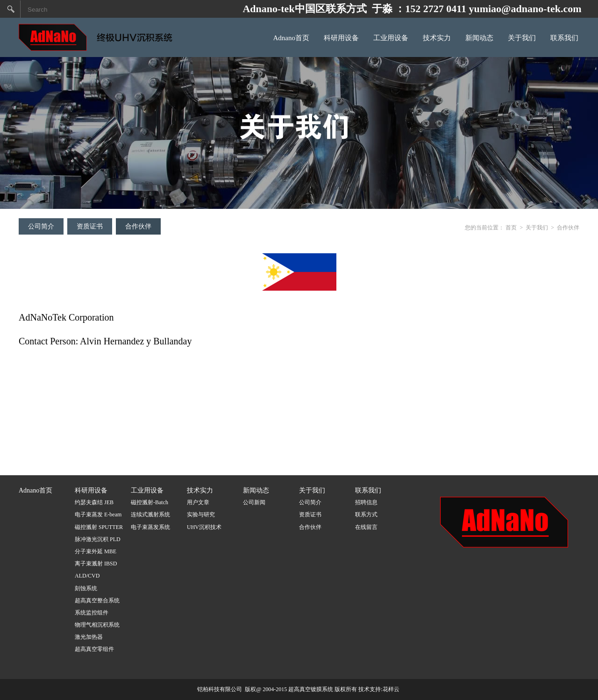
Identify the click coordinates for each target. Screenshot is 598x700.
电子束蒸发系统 (150, 527)
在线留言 (366, 527)
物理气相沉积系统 (97, 625)
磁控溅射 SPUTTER (99, 527)
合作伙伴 (138, 226)
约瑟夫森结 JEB (94, 502)
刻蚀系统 (86, 588)
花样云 (391, 689)
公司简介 (41, 226)
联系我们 (564, 38)
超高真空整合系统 (97, 600)
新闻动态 (479, 38)
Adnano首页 (292, 38)
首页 (511, 228)
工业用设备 (391, 38)
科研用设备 (341, 38)
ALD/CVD (87, 576)
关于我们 (522, 38)
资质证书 (90, 226)
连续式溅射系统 (150, 514)
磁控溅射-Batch (149, 502)
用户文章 (198, 502)
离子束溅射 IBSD (96, 564)
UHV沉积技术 (204, 527)
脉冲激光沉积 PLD (98, 539)
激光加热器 (89, 637)
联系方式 (366, 514)
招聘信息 (366, 502)
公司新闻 (254, 502)
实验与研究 (201, 514)
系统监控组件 (92, 613)
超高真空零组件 (94, 649)
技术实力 (437, 38)
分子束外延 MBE (96, 551)
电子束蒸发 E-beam (98, 514)
